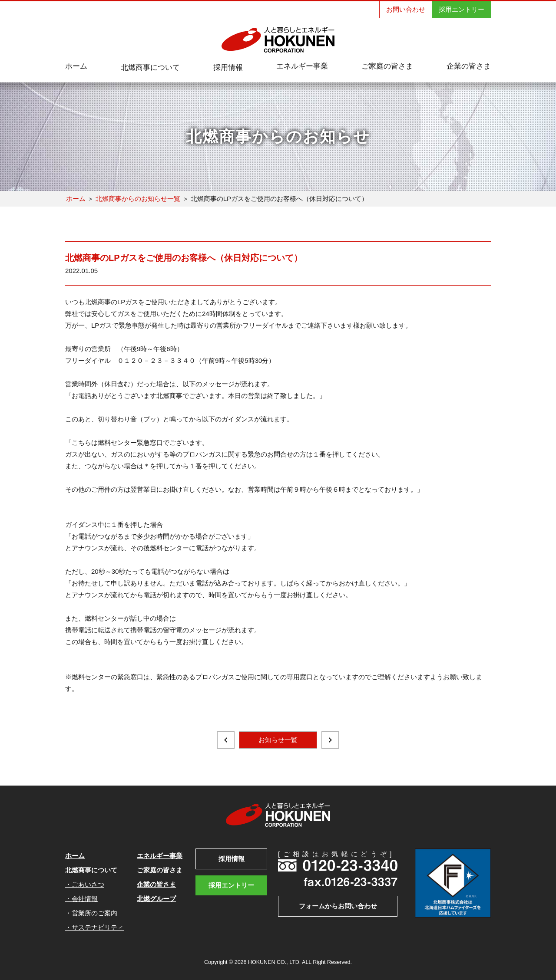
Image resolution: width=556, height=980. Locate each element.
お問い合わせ (406, 9)
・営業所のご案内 (91, 913)
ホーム (76, 199)
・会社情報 (81, 899)
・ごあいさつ (85, 884)
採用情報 (232, 859)
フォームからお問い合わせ (338, 906)
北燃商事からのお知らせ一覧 (138, 199)
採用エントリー (462, 9)
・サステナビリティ (94, 927)
